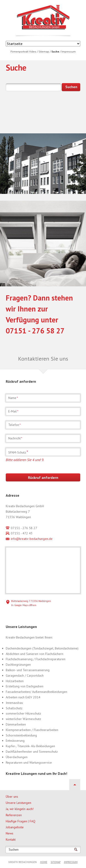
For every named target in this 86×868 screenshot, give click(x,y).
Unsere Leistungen (18, 803)
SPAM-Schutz (18, 452)
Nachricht (15, 438)
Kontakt (11, 839)
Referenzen (14, 815)
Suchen (14, 850)
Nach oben (75, 785)
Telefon (14, 425)
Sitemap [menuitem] (44, 51)
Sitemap (56, 862)
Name (13, 398)
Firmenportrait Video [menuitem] (23, 51)
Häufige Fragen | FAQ (21, 821)
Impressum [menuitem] (69, 51)
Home (44, 862)
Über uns (12, 797)
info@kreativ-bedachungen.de (32, 539)
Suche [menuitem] (55, 51)
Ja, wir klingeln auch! (20, 809)
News (10, 833)
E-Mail (13, 411)
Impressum (71, 862)
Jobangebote (15, 827)
